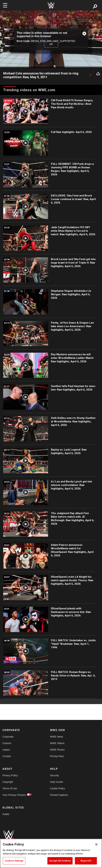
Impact (6, 750)
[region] (51, 853)
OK (51, 44)
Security (55, 775)
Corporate (8, 737)
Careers (7, 743)
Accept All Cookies (60, 861)
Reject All (86, 861)
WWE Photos (57, 750)
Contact (7, 756)
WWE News (57, 737)
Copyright (8, 782)
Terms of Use (10, 788)
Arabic (6, 814)
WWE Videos (57, 743)
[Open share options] (98, 74)
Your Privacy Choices (14, 795)
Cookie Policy (58, 788)
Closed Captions (59, 795)
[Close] (96, 844)
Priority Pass (57, 756)
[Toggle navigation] (5, 5)
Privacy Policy (10, 775)
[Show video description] (90, 74)
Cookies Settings (14, 861)
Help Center (57, 782)
